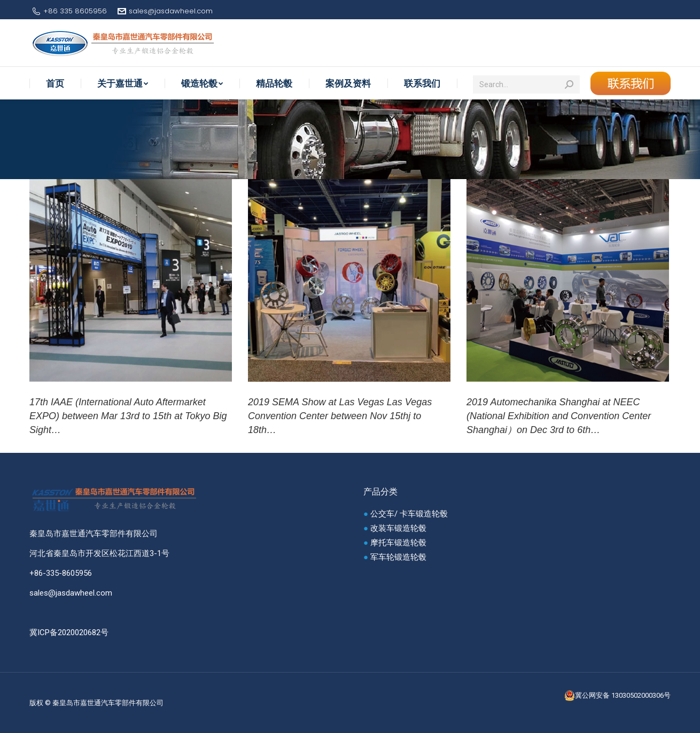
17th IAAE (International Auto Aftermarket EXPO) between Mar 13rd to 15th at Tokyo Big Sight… (128, 416)
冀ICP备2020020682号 (69, 632)
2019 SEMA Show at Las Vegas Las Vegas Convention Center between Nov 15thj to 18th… (340, 416)
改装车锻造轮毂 (398, 528)
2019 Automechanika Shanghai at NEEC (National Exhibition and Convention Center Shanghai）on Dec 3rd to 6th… (559, 416)
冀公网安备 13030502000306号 (617, 696)
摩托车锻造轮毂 (398, 543)
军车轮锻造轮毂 (398, 557)
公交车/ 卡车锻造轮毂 (409, 514)
